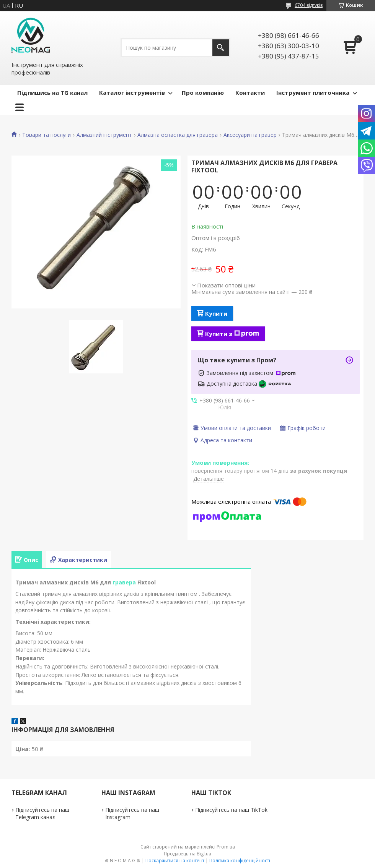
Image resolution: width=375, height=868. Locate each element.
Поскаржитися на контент (175, 861)
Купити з (232, 334)
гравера (124, 582)
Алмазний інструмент (104, 135)
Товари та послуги (46, 135)
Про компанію (203, 92)
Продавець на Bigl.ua (187, 854)
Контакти (250, 92)
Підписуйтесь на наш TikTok (231, 810)
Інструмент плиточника (313, 92)
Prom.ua (226, 847)
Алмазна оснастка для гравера (178, 135)
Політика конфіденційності (240, 861)
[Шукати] (221, 48)
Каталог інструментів (132, 92)
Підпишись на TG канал (52, 92)
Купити (216, 313)
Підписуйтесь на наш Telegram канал (42, 813)
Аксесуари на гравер (250, 135)
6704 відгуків (309, 5)
